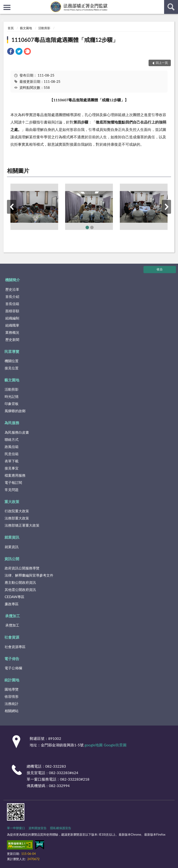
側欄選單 (7, 7)
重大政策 (12, 502)
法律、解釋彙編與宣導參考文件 (29, 575)
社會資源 (12, 637)
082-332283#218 (75, 779)
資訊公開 (12, 559)
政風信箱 (12, 447)
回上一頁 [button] (162, 63)
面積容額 (12, 311)
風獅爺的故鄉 (15, 411)
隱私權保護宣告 (61, 828)
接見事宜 (12, 468)
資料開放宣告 (38, 828)
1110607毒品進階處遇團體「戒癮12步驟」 (65, 40)
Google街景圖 (115, 745)
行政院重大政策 (17, 511)
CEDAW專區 (14, 597)
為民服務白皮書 (17, 432)
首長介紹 (12, 297)
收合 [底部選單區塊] (160, 269)
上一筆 (12, 207)
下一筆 (166, 207)
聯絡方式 (12, 439)
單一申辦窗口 (16, 828)
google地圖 (94, 745)
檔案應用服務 (15, 475)
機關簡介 (13, 280)
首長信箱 (12, 304)
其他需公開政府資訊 (20, 590)
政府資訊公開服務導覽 (22, 568)
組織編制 (12, 318)
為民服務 (12, 423)
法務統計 (12, 704)
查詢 (171, 7)
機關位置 (12, 361)
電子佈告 (12, 659)
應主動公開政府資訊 (20, 582)
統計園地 (12, 680)
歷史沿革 (12, 289)
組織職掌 (12, 325)
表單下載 (12, 461)
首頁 (11, 28)
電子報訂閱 (13, 482)
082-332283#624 (64, 773)
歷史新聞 (12, 340)
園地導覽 (12, 689)
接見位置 (12, 368)
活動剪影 (44, 28)
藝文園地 (26, 28)
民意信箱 (12, 454)
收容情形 (12, 696)
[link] (11, 52)
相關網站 (12, 711)
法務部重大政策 (17, 518)
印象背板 (12, 404)
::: (4, 3)
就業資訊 (12, 537)
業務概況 (12, 332)
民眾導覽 (12, 351)
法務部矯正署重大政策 (22, 525)
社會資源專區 (15, 647)
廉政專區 (12, 604)
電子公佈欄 (13, 668)
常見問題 (12, 490)
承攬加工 (13, 616)
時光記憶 (12, 396)
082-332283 (56, 766)
